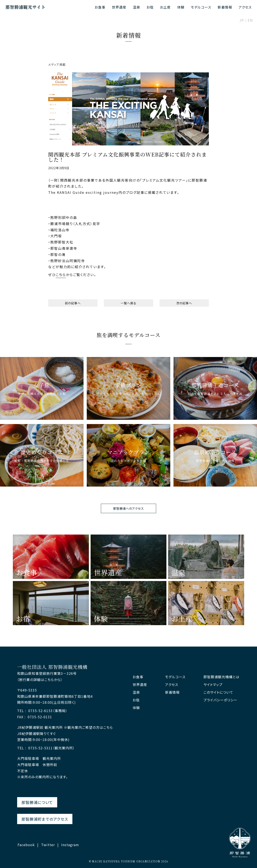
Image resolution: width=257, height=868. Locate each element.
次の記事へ (184, 303)
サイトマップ (213, 685)
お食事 (100, 7)
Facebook (26, 845)
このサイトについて (218, 692)
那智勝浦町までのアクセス (45, 819)
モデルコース (201, 7)
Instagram (70, 845)
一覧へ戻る (128, 303)
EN (250, 21)
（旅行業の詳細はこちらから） (40, 680)
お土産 (165, 7)
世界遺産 (119, 7)
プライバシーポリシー (220, 700)
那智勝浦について (37, 802)
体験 (181, 7)
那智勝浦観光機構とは (221, 677)
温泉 (136, 7)
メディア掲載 (57, 64)
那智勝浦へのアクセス (128, 508)
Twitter (48, 845)
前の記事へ (73, 303)
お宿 (150, 7)
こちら (61, 275)
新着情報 (225, 7)
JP (242, 21)
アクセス (245, 7)
